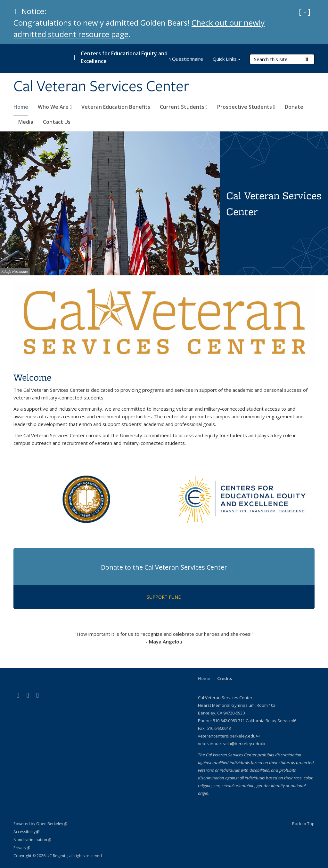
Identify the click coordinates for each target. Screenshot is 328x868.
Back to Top (303, 824)
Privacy (22, 848)
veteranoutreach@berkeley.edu (231, 744)
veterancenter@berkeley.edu (229, 736)
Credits (225, 678)
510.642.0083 (225, 721)
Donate (294, 107)
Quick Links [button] (227, 60)
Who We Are (55, 107)
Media (26, 122)
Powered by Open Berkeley (40, 824)
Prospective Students (246, 107)
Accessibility (26, 832)
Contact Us (57, 122)
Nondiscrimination (32, 840)
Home (21, 107)
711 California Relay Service (267, 721)
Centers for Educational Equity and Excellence (124, 57)
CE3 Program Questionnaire (172, 59)
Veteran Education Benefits (116, 107)
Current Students (184, 107)
